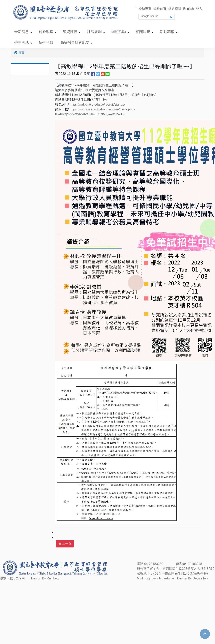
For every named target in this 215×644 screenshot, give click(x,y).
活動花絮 (167, 32)
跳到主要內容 (10, 2)
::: (136, 6)
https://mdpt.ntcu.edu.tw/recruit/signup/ (97, 104)
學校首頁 (160, 9)
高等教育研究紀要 (75, 42)
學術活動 (119, 32)
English (188, 9)
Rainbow (53, 578)
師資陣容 (70, 32)
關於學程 (46, 32)
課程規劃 (94, 32)
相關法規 (143, 32)
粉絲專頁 (145, 9)
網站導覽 (175, 9)
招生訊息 (46, 42)
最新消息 (22, 32)
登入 (199, 9)
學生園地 (22, 42)
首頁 (19, 53)
